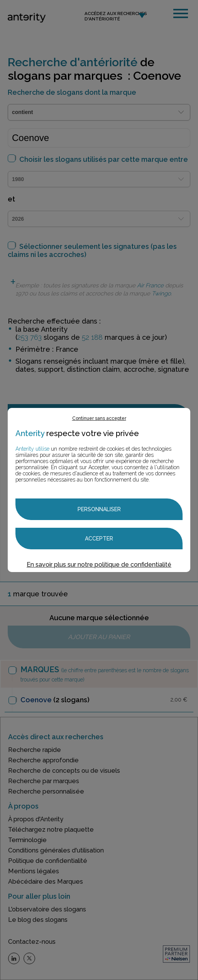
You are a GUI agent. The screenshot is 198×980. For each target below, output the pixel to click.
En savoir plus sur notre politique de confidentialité (99, 565)
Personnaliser (99, 509)
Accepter (99, 539)
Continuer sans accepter (99, 418)
